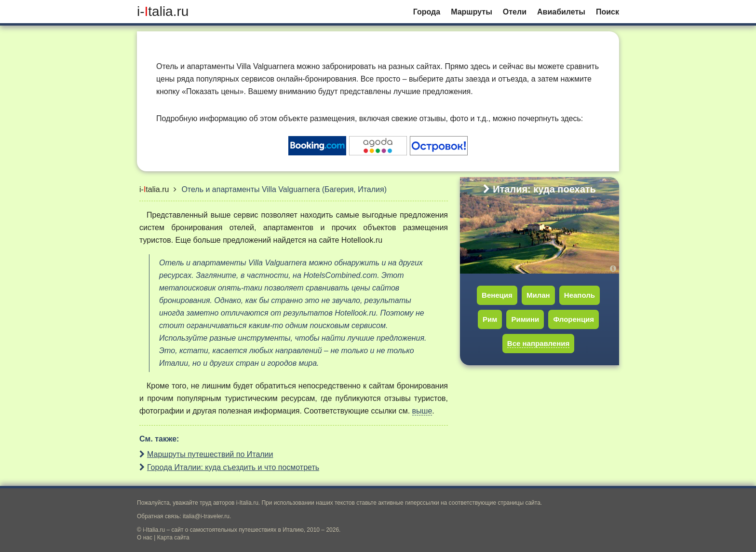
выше (422, 411)
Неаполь (580, 295)
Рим (490, 319)
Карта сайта (173, 538)
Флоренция (574, 319)
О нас (145, 538)
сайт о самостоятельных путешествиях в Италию (238, 530)
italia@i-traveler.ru (206, 516)
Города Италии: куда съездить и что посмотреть (233, 467)
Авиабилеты (561, 12)
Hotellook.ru (362, 240)
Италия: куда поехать (540, 189)
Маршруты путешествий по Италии (210, 454)
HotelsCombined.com (340, 275)
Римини (525, 319)
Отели (515, 12)
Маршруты (472, 12)
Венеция (497, 295)
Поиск (607, 12)
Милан (538, 295)
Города (427, 12)
